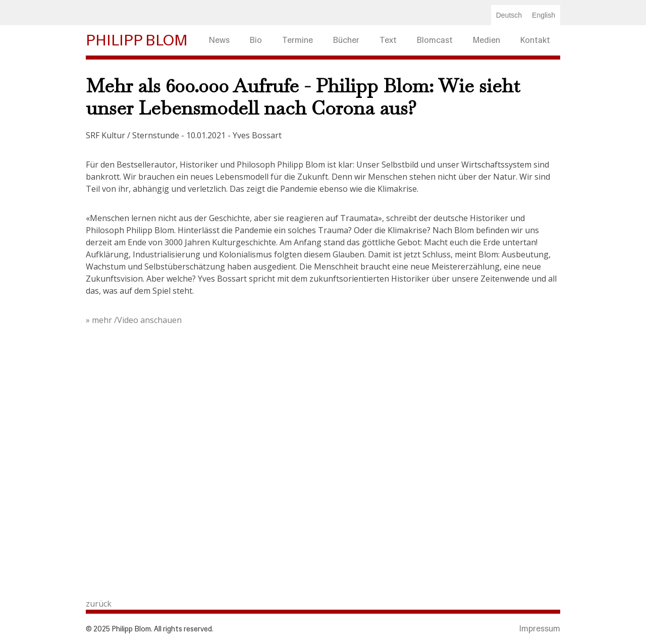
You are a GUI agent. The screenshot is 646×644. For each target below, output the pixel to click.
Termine (298, 40)
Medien (487, 40)
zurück (99, 604)
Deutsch (509, 15)
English (544, 15)
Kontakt (535, 40)
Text (388, 40)
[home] (142, 40)
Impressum (540, 629)
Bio (256, 40)
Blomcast (435, 40)
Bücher (346, 40)
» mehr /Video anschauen (135, 320)
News (219, 40)
